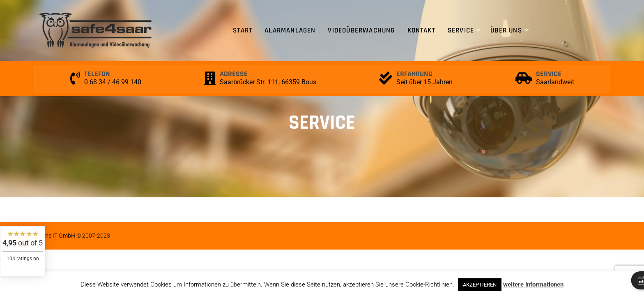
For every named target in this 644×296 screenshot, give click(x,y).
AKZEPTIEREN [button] (480, 285)
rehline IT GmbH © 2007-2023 (72, 236)
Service (461, 30)
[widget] (23, 251)
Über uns (506, 30)
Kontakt (421, 30)
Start (243, 30)
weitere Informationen (533, 284)
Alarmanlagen (290, 30)
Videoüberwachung (361, 30)
